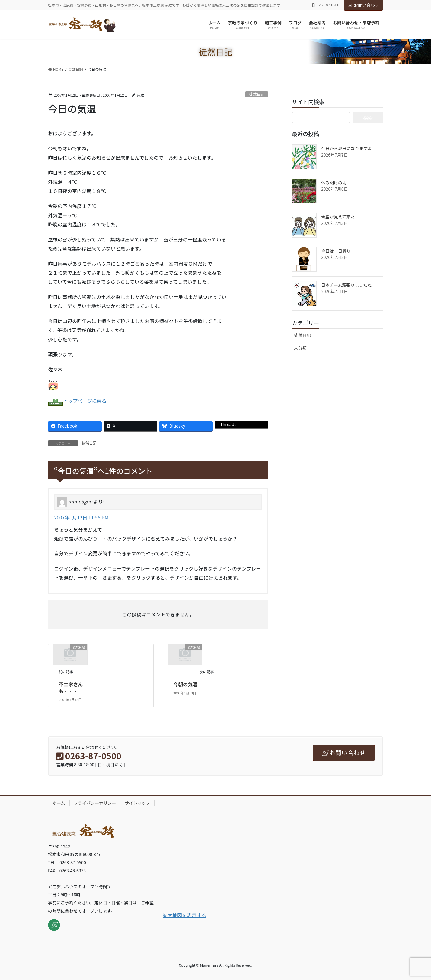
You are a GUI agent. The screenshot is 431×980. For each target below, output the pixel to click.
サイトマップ (137, 803)
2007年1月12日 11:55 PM (81, 517)
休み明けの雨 (334, 183)
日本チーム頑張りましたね (346, 285)
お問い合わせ (363, 5)
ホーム (59, 803)
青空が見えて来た (338, 217)
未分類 (300, 348)
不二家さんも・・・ (71, 687)
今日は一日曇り (336, 251)
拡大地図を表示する (184, 915)
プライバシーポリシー (95, 803)
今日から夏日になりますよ (346, 148)
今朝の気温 (185, 684)
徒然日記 (257, 94)
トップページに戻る (85, 401)
